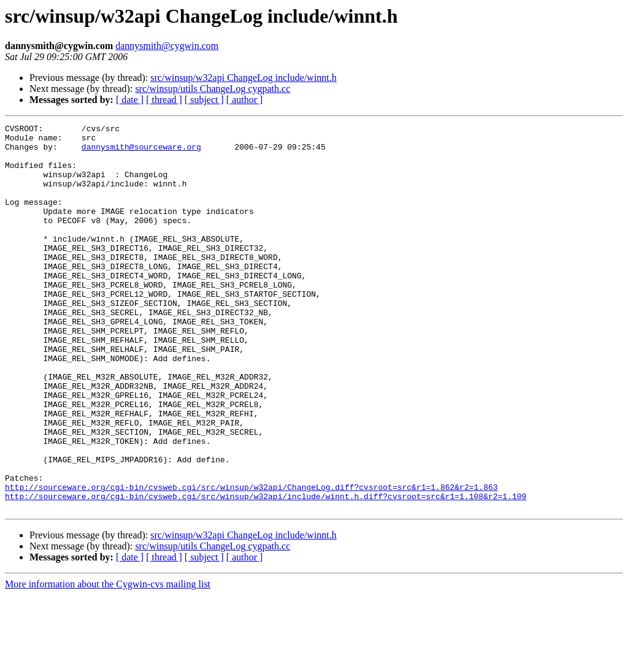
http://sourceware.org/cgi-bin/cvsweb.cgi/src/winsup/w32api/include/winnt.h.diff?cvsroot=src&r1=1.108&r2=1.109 (266, 571)
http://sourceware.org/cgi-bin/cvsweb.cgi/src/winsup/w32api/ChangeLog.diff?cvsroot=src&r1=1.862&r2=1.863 (251, 560)
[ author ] (245, 100)
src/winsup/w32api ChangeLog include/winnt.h (243, 78)
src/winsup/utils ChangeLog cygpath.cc (213, 89)
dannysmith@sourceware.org (141, 152)
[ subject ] (204, 100)
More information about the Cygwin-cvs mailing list (108, 661)
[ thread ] (164, 100)
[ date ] (130, 100)
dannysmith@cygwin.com (167, 46)
